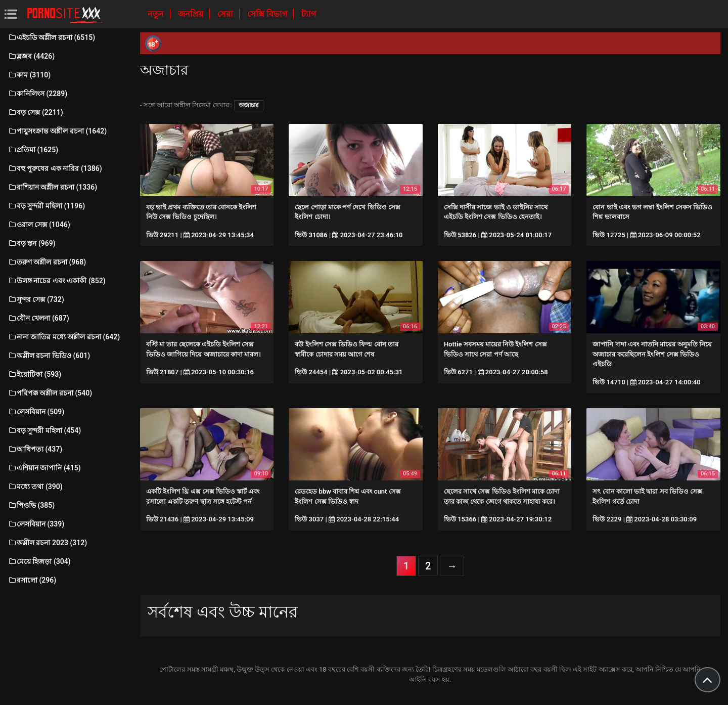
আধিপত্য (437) (35, 449)
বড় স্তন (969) (32, 243)
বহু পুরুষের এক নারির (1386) (55, 168)
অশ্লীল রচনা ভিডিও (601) (49, 356)
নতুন (157, 14)
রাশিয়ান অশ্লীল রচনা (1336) (52, 187)
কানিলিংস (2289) (37, 94)
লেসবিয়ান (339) (36, 524)
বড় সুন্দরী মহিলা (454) (44, 430)
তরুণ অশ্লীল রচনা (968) (47, 262)
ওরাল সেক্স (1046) (39, 225)
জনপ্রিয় (192, 14)
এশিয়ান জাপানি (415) (44, 468)
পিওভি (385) (31, 505)
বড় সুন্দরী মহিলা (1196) (46, 206)
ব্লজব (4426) (31, 56)
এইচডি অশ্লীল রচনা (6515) (51, 37)
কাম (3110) (29, 75)
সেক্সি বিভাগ (268, 14)
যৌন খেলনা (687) (38, 318)
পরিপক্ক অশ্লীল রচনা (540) (50, 393)
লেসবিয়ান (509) (36, 412)
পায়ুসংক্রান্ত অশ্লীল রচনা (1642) (57, 131)
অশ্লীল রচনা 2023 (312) (47, 543)
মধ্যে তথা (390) (35, 487)
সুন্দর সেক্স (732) (36, 299)
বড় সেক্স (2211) (35, 112)
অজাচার (249, 105)
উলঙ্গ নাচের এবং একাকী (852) (57, 281)
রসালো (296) (32, 580)
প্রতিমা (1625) (33, 150)
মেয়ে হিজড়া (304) (39, 561)
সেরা (226, 14)
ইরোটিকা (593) (34, 374)
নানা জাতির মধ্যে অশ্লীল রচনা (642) (64, 337)
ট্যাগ (309, 14)
